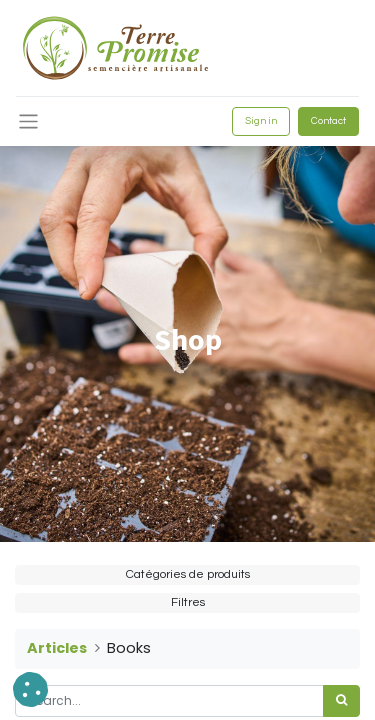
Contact (328, 121)
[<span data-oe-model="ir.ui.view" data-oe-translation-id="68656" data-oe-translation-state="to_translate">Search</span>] (341, 701)
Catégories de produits (188, 574)
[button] (30, 689)
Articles (57, 648)
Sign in (261, 121)
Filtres (188, 602)
